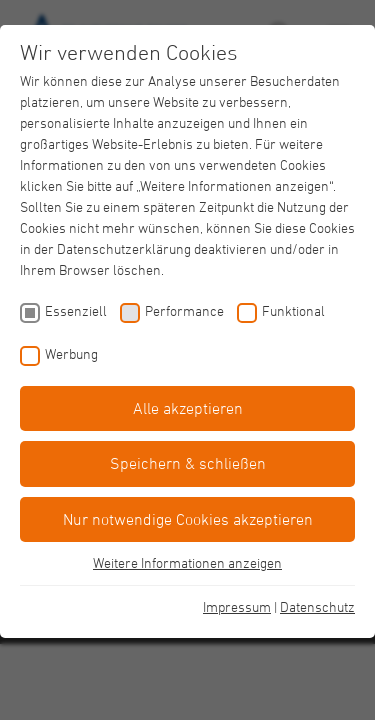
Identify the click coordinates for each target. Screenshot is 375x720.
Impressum (237, 606)
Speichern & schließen (188, 463)
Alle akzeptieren (188, 408)
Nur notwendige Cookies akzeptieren (188, 519)
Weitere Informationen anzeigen (187, 562)
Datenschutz (317, 606)
